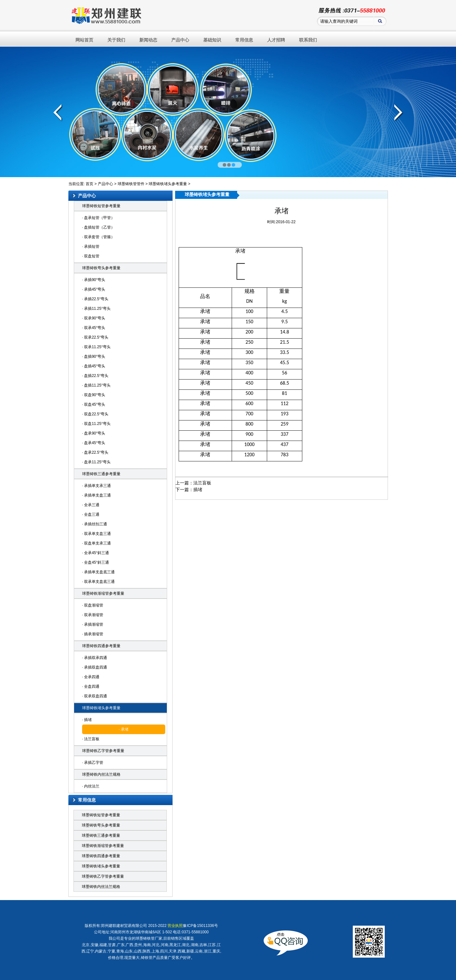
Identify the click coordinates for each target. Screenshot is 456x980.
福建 (103, 945)
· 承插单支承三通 (97, 486)
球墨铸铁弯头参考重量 (101, 268)
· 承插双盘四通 (95, 667)
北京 (86, 945)
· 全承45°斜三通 (96, 553)
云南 (199, 951)
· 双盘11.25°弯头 (97, 424)
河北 (156, 945)
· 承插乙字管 (93, 763)
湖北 (186, 945)
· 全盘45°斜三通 (96, 562)
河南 (165, 945)
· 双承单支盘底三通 (99, 582)
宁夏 (112, 951)
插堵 (198, 490)
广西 (129, 945)
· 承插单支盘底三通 (99, 572)
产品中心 (180, 40)
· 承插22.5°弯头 (95, 299)
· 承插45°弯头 (94, 289)
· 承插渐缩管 (93, 624)
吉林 (203, 945)
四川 (164, 951)
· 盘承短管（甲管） (99, 218)
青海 (120, 951)
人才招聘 (276, 40)
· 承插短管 (91, 247)
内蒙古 (101, 951)
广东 (121, 945)
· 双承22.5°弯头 (95, 337)
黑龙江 (175, 945)
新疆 (190, 951)
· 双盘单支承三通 (97, 543)
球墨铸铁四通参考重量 (101, 646)
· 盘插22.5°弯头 (95, 376)
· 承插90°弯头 (94, 280)
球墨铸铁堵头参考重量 (168, 184)
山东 (129, 951)
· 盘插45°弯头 (94, 366)
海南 (147, 945)
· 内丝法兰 (91, 786)
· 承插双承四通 (95, 658)
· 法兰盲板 (91, 739)
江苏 (212, 945)
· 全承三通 (91, 505)
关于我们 (116, 40)
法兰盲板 (202, 483)
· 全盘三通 (91, 514)
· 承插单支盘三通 (97, 495)
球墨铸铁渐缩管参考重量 (103, 593)
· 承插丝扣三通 (95, 524)
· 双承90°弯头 (94, 318)
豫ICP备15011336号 (200, 926)
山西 (138, 951)
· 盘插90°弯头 (94, 357)
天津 (173, 951)
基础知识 (212, 40)
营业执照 (175, 926)
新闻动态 (148, 40)
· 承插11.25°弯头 (97, 309)
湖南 (195, 945)
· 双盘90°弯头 (94, 395)
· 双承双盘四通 (95, 696)
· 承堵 (124, 729)
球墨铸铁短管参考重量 (101, 206)
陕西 (146, 951)
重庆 (216, 951)
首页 (89, 184)
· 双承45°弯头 (94, 328)
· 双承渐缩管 (93, 615)
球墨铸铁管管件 (131, 184)
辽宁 (90, 951)
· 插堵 (87, 720)
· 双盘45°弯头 (94, 404)
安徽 (95, 945)
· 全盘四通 (91, 686)
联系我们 (308, 40)
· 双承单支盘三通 (97, 534)
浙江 (208, 951)
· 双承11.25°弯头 (97, 347)
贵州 (138, 945)
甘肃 (112, 945)
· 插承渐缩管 (93, 634)
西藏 (182, 951)
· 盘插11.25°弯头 (97, 385)
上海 (155, 951)
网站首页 (84, 40)
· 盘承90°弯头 (94, 433)
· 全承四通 (91, 677)
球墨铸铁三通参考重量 (101, 474)
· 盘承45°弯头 (94, 443)
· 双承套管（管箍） (99, 237)
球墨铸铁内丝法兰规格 (101, 774)
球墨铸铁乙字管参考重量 (103, 751)
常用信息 (244, 40)
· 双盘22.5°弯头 (95, 414)
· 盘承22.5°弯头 (95, 452)
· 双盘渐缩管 (93, 605)
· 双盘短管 (91, 256)
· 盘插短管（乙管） (99, 227)
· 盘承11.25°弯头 (97, 462)
